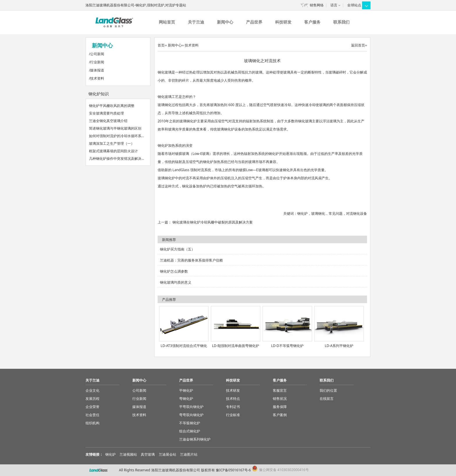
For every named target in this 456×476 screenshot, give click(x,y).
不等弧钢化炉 (190, 423)
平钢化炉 (186, 390)
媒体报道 (97, 70)
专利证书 (233, 407)
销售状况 (280, 399)
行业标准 (233, 415)
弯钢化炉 (186, 399)
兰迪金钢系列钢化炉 (195, 439)
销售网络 (317, 5)
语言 (334, 5)
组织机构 (92, 423)
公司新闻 (97, 54)
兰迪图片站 (189, 454)
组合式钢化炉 (190, 431)
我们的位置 (328, 390)
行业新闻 (97, 62)
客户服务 (312, 22)
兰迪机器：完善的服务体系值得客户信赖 (191, 260)
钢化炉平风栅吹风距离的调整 (112, 106)
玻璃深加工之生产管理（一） (112, 143)
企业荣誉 (92, 407)
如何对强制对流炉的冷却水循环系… (117, 136)
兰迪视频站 (128, 454)
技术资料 (97, 78)
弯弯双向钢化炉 (191, 415)
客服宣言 (280, 390)
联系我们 (341, 22)
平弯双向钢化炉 (191, 407)
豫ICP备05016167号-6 (233, 470)
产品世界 (254, 22)
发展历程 (92, 399)
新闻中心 (225, 22)
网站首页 (167, 22)
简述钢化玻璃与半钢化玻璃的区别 (115, 128)
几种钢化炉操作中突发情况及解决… (117, 159)
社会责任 (92, 415)
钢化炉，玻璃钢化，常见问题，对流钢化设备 (332, 213)
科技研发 (283, 22)
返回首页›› (359, 45)
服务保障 (280, 407)
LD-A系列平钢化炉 (339, 346)
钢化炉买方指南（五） (177, 249)
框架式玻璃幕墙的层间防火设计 (113, 151)
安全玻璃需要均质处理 (106, 113)
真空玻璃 (148, 454)
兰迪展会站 (168, 454)
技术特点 (233, 399)
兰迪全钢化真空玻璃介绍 (108, 121)
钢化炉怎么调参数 (174, 271)
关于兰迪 (196, 22)
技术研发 (233, 390)
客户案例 (280, 415)
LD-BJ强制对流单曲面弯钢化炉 (236, 346)
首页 (161, 45)
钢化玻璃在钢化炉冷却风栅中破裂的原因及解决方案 (213, 222)
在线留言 (327, 399)
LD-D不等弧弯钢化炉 (287, 346)
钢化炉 (111, 454)
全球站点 (354, 5)
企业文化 (92, 390)
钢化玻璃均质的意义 (176, 282)
